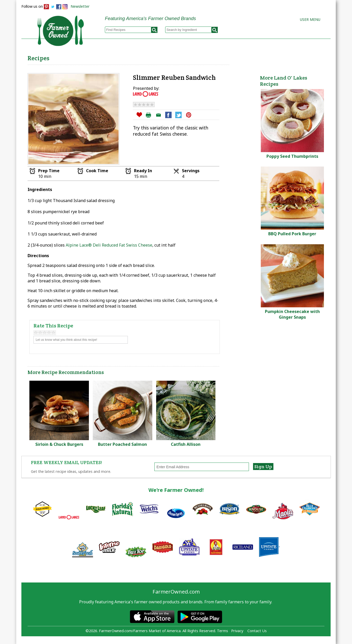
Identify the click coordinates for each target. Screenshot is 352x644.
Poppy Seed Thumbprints (292, 156)
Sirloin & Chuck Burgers (59, 444)
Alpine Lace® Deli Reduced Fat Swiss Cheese (109, 245)
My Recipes (158, 57)
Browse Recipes (116, 57)
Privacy (237, 631)
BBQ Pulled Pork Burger (292, 234)
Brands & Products (250, 57)
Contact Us (257, 631)
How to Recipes (200, 57)
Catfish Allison (186, 444)
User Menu (310, 19)
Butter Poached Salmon (122, 444)
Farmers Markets (302, 57)
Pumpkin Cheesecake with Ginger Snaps (292, 314)
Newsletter (80, 6)
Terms (223, 631)
